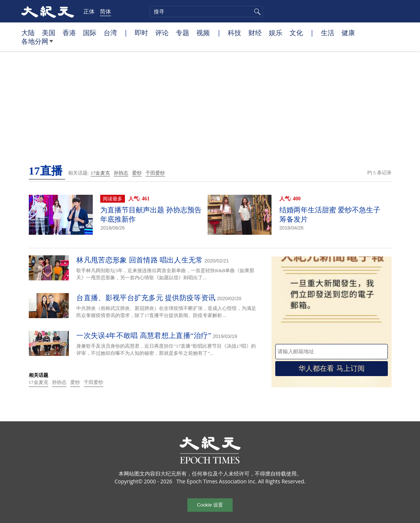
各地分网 (37, 44)
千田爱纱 (155, 173)
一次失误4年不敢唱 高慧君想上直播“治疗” (144, 336)
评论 (162, 33)
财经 (255, 33)
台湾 (110, 33)
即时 (141, 33)
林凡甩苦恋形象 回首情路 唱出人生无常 (140, 260)
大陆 (28, 33)
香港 (69, 33)
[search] (206, 12)
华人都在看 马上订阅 (331, 368)
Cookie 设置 (210, 505)
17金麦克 (100, 173)
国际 (90, 33)
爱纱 (137, 173)
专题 (183, 33)
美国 (49, 33)
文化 (296, 33)
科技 (234, 33)
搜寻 (256, 12)
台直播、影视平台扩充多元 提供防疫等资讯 (146, 298)
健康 (348, 33)
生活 (328, 33)
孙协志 (121, 173)
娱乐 (276, 33)
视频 (203, 33)
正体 (89, 11)
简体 (105, 11)
